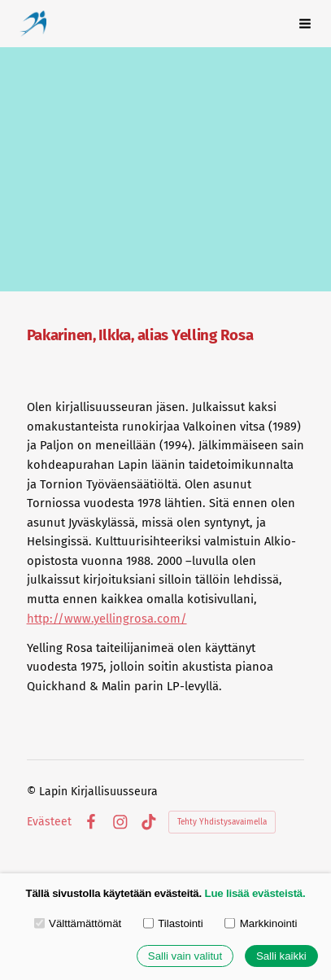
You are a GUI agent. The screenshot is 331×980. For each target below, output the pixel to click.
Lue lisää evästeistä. (255, 893)
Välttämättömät (78, 923)
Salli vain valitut (185, 956)
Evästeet (49, 822)
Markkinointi (261, 923)
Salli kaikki (281, 956)
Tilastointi (173, 923)
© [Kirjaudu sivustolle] (33, 792)
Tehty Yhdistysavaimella (222, 822)
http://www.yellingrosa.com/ (107, 619)
